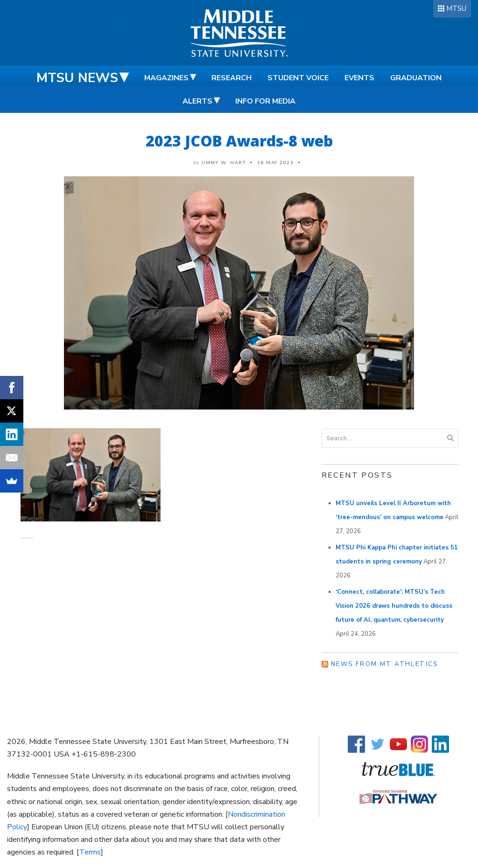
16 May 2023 (276, 163)
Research (232, 78)
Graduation (416, 78)
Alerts (197, 101)
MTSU (456, 8)
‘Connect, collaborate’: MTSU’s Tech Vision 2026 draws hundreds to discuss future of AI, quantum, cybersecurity (394, 606)
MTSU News (77, 78)
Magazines (166, 78)
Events (359, 78)
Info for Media (265, 101)
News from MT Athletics (385, 664)
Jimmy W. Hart (224, 163)
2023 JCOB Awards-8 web (239, 141)
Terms (90, 852)
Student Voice (298, 78)
